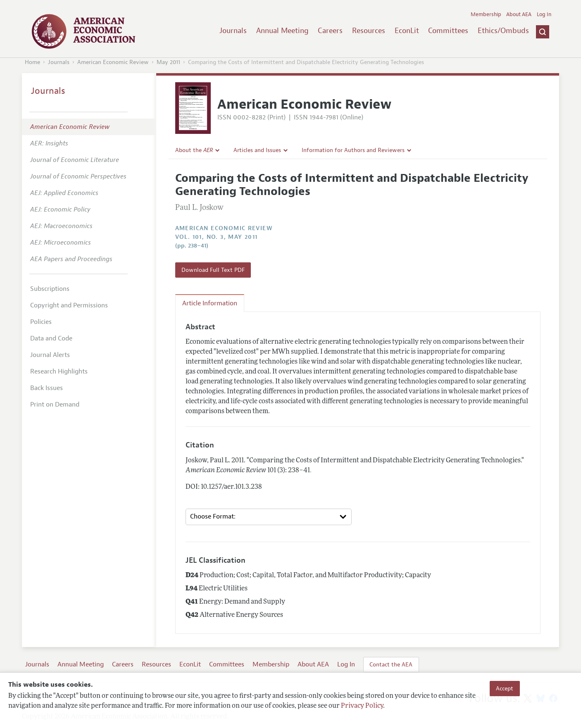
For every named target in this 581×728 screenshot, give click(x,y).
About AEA (519, 14)
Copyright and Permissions (69, 305)
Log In (544, 14)
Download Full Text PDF (213, 270)
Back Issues (46, 388)
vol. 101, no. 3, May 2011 (217, 237)
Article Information (210, 303)
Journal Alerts (50, 355)
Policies (41, 322)
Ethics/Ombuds (503, 31)
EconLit (407, 31)
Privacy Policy (362, 706)
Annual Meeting (282, 31)
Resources (369, 31)
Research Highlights (59, 371)
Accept (505, 688)
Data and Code (51, 338)
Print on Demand (55, 404)
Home (32, 62)
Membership (486, 14)
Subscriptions (50, 289)
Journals (233, 31)
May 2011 (168, 62)
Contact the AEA (391, 664)
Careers (330, 31)
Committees (448, 31)
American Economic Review (113, 62)
